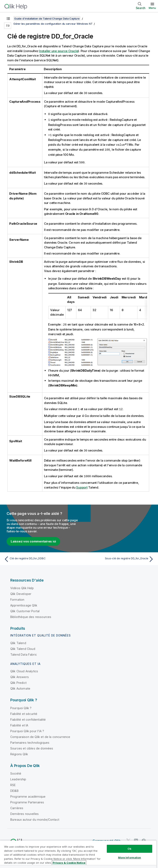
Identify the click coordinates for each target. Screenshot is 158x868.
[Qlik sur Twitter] (128, 838)
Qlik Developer (21, 591)
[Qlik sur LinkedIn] (136, 838)
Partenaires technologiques (30, 740)
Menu (152, 8)
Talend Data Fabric (24, 652)
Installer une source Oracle (59, 51)
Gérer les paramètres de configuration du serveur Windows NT (53, 24)
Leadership (18, 777)
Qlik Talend (18, 640)
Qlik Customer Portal (25, 608)
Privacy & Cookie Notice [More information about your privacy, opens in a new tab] (69, 863)
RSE (13, 782)
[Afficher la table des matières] (8, 19)
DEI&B (14, 788)
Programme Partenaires (27, 800)
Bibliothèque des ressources (31, 614)
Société (16, 771)
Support (82, 485)
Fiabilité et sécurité (24, 711)
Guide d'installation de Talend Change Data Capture (47, 19)
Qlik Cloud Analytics (24, 668)
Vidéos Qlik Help (22, 585)
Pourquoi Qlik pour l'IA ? (27, 728)
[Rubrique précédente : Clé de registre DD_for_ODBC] (40, 556)
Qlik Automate (20, 686)
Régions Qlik (19, 751)
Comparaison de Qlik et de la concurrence (40, 734)
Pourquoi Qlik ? (21, 705)
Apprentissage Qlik (24, 603)
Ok (129, 849)
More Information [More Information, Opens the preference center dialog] (130, 858)
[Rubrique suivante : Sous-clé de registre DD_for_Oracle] (118, 556)
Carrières (17, 805)
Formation (17, 597)
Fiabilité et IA (19, 723)
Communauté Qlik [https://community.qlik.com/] (106, 838)
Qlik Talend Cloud (23, 646)
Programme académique (28, 794)
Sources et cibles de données (32, 746)
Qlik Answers (20, 674)
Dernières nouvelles (24, 811)
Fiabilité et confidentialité (28, 717)
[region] (78, 854)
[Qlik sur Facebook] (144, 838)
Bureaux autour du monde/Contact (35, 817)
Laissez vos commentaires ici (33, 539)
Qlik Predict (18, 680)
